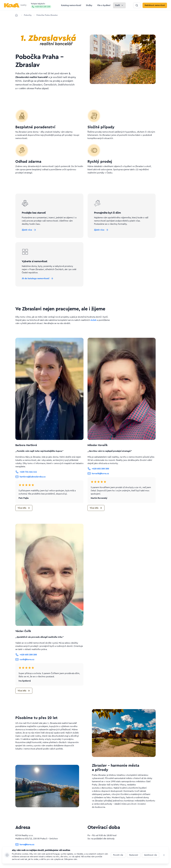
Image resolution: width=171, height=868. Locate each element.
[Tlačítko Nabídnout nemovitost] (155, 5)
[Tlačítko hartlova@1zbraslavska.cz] (30, 477)
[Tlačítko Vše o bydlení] (104, 5)
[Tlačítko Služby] (89, 5)
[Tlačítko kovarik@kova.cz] (98, 474)
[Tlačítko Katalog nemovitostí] (71, 5)
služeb (94, 320)
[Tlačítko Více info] (24, 508)
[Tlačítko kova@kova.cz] (25, 845)
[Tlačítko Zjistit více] (29, 230)
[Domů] (16, 15)
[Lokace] (28, 15)
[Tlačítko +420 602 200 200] (98, 469)
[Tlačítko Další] (119, 5)
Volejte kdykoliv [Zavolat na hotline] (41, 6)
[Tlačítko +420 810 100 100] (26, 851)
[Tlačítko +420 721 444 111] (26, 472)
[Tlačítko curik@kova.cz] (25, 659)
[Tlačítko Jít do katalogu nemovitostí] (38, 278)
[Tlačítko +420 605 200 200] (26, 655)
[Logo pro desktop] (15, 5)
